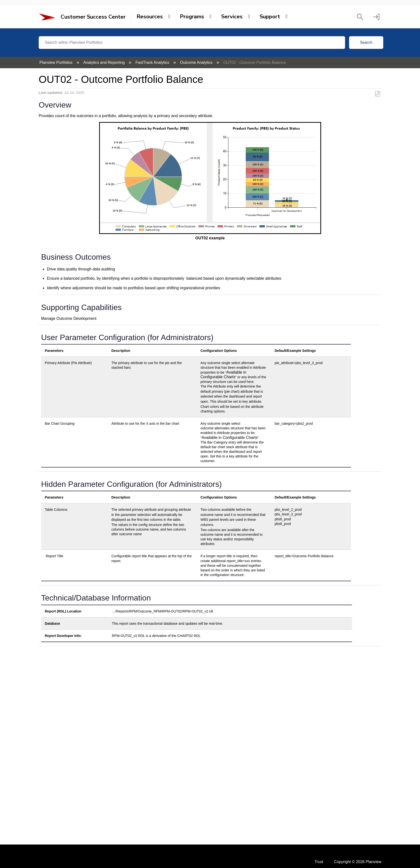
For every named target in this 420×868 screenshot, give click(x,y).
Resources (150, 17)
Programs (192, 17)
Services (232, 17)
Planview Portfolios (57, 62)
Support (270, 17)
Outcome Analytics (197, 62)
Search (366, 42)
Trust (319, 862)
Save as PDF (378, 94)
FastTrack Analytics (153, 62)
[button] (360, 17)
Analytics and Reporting (104, 62)
